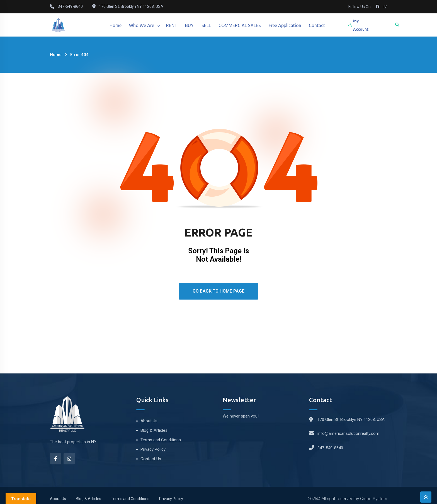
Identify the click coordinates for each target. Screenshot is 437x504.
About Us (149, 421)
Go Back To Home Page (219, 291)
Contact (322, 25)
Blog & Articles (154, 430)
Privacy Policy (153, 449)
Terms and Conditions (161, 440)
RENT (173, 25)
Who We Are (143, 25)
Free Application (289, 25)
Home (116, 25)
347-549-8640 (330, 448)
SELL (209, 25)
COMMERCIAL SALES (244, 25)
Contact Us (151, 459)
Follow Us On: (360, 7)
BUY (192, 25)
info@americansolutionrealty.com (348, 433)
